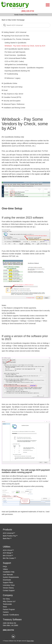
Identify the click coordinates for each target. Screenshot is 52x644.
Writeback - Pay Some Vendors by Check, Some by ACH (25, 46)
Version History (8, 588)
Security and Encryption (12, 101)
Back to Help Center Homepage (13, 20)
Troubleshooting (12, 74)
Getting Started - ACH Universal (15, 32)
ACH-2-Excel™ (8, 550)
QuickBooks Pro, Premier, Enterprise (17, 39)
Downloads (7, 580)
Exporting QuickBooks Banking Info (17, 71)
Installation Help (9, 572)
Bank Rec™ (7, 538)
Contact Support (9, 590)
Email (5, 90)
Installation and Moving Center (14, 108)
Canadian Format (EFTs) (12, 97)
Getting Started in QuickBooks (15, 43)
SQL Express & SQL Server (13, 94)
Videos (5, 569)
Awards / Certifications (11, 615)
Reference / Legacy (13, 78)
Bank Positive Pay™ (10, 536)
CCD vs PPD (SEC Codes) (14, 61)
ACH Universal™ (9, 533)
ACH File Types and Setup (13, 87)
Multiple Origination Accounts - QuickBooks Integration (24, 68)
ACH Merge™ (8, 553)
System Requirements (11, 577)
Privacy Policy (30, 641)
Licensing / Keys (9, 585)
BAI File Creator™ (9, 558)
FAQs (5, 567)
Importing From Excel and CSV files (16, 36)
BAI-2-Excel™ (8, 556)
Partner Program (9, 609)
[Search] (26, 25)
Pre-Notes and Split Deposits (15, 52)
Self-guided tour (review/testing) (16, 65)
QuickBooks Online (10, 83)
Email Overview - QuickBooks (15, 55)
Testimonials (7, 604)
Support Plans (8, 582)
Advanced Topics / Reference (14, 104)
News (5, 607)
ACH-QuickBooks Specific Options (17, 49)
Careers (6, 612)
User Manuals (8, 575)
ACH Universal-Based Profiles (15, 58)
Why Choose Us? (9, 601)
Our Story (6, 599)
